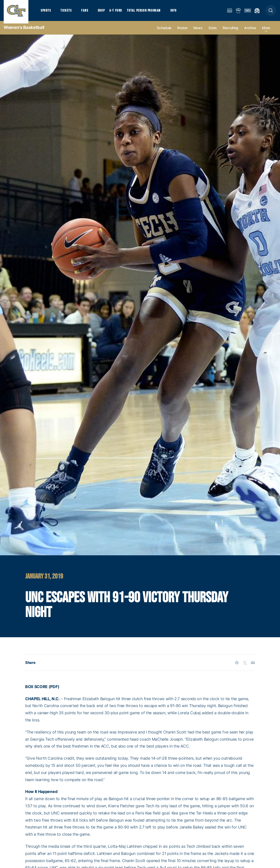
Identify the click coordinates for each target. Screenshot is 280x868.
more (266, 32)
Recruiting (230, 32)
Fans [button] (88, 12)
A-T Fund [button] (121, 12)
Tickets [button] (68, 12)
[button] (271, 13)
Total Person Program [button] (150, 12)
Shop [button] (106, 12)
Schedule (164, 32)
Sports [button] (46, 12)
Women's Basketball (24, 32)
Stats (213, 32)
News (198, 32)
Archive (250, 32)
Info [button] (181, 12)
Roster (182, 32)
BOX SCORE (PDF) (42, 691)
